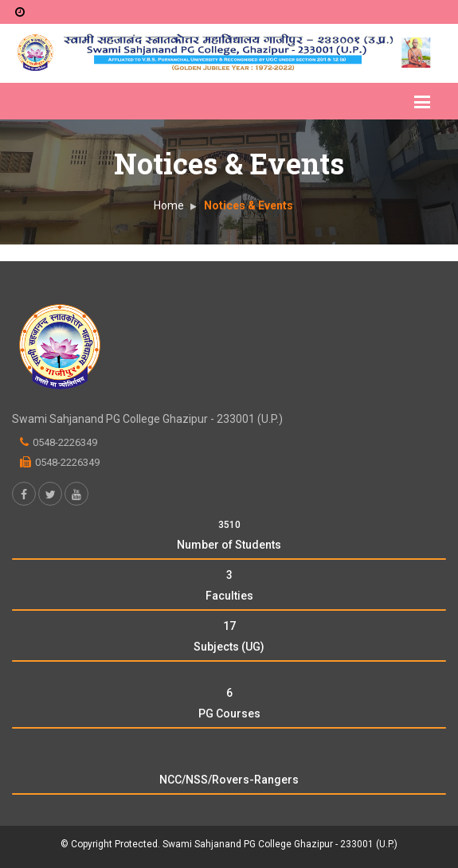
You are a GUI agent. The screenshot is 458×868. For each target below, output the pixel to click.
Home (169, 205)
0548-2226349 (65, 442)
